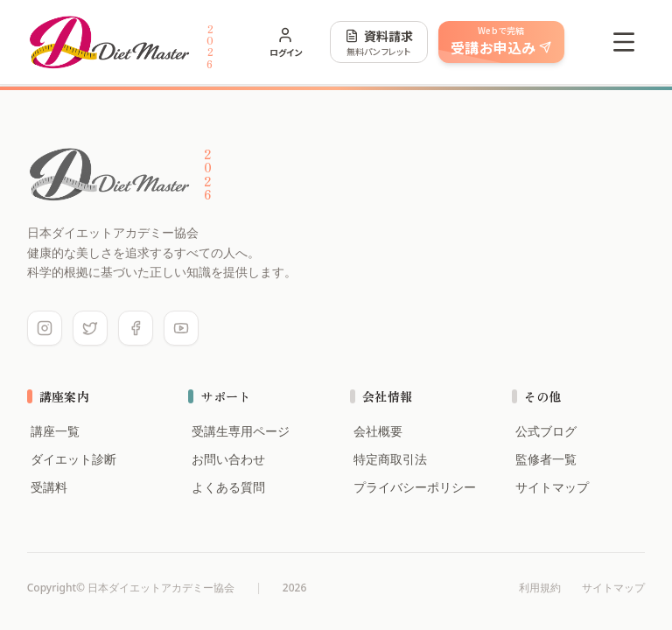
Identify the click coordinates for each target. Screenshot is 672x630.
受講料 (47, 487)
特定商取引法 (388, 459)
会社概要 (376, 431)
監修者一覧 (544, 459)
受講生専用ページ (239, 431)
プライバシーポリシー (413, 487)
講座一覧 (53, 431)
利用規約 (540, 588)
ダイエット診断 (72, 459)
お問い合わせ (227, 459)
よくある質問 (227, 487)
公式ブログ (544, 431)
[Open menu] (624, 42)
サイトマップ (550, 487)
